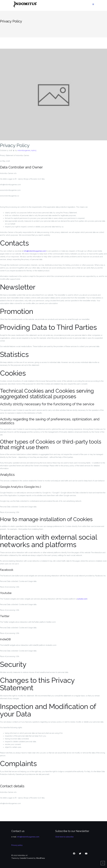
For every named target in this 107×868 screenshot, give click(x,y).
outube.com (82, 599)
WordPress (41, 858)
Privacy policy (17, 845)
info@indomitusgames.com (35, 251)
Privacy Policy (15, 145)
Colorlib (23, 858)
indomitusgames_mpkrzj (27, 150)
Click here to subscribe (64, 837)
